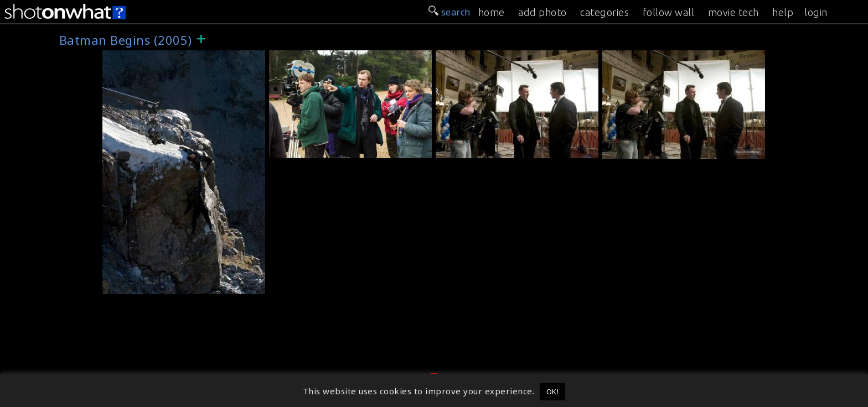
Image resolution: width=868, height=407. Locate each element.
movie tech (733, 12)
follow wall (669, 12)
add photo (542, 12)
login (816, 12)
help (783, 12)
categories (604, 12)
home (492, 12)
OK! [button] (553, 392)
